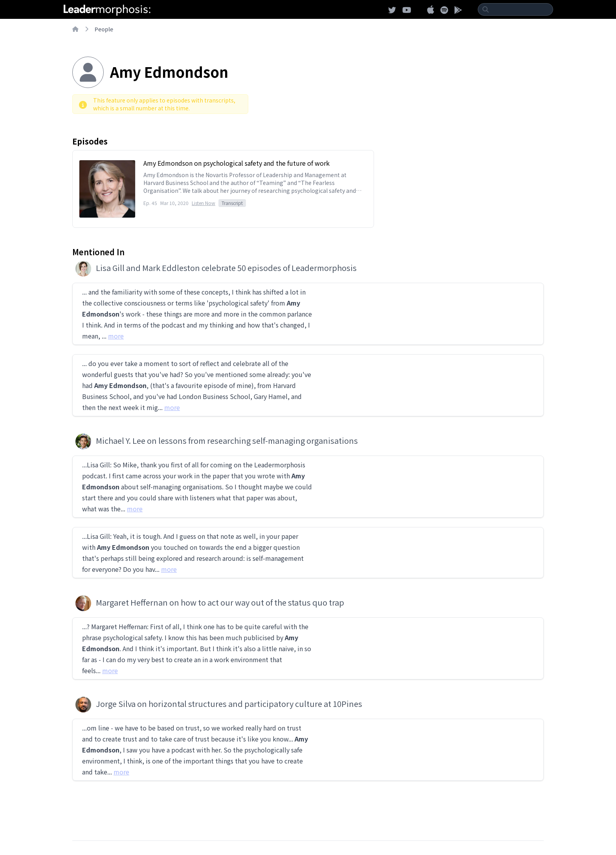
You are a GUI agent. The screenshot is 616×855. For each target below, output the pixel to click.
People (104, 29)
